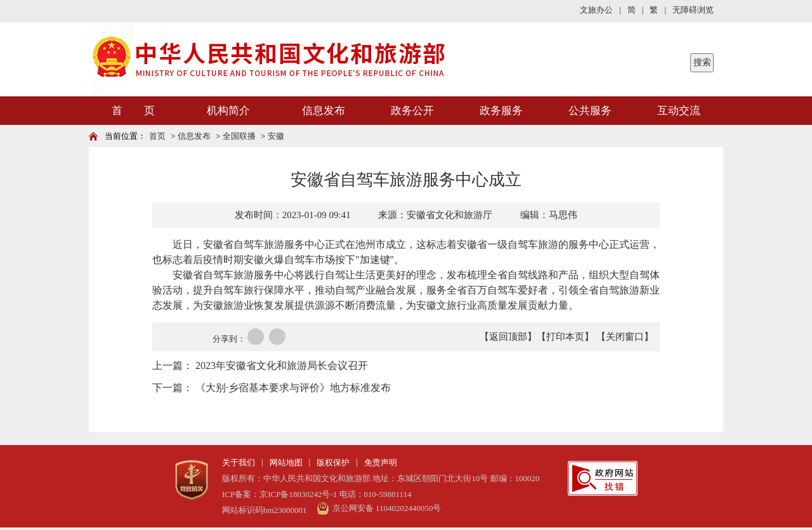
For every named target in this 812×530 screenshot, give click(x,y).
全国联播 (239, 136)
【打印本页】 (565, 337)
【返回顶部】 (508, 337)
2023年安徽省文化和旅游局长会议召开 (282, 365)
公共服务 (590, 111)
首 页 (133, 111)
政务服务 (501, 111)
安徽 (276, 136)
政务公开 (412, 111)
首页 (157, 136)
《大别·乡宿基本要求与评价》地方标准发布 (293, 388)
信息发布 (324, 111)
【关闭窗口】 (625, 337)
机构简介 (228, 111)
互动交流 (679, 111)
